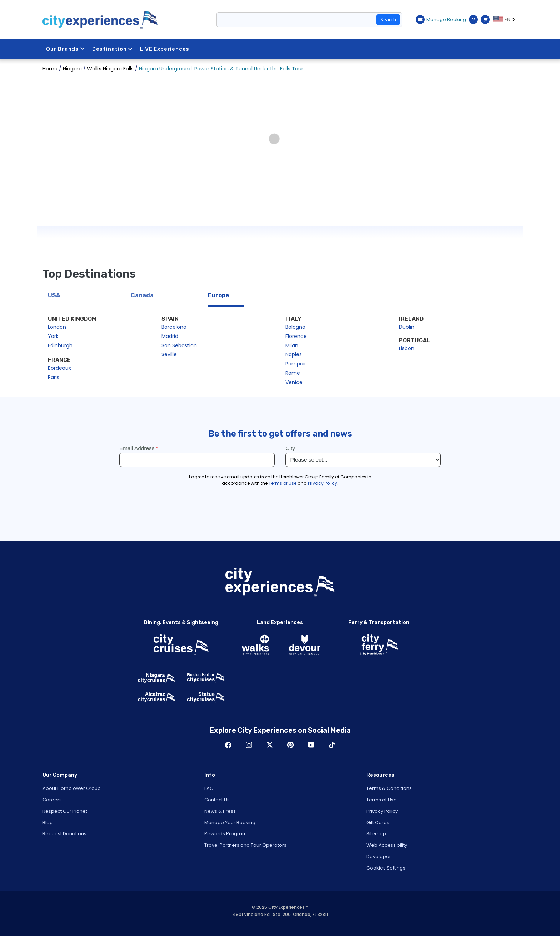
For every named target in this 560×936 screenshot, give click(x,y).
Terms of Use (382, 800)
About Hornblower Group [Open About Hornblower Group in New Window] (72, 788)
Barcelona (174, 327)
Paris (54, 377)
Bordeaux (59, 368)
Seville (169, 354)
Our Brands (66, 49)
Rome (293, 373)
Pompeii (295, 364)
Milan (292, 345)
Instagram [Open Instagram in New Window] (249, 745)
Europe (218, 295)
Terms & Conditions (389, 788)
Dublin (407, 327)
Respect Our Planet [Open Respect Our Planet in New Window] (65, 811)
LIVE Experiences (164, 49)
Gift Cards (378, 823)
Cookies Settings (386, 868)
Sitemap (376, 834)
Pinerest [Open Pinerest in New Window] (290, 745)
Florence (296, 336)
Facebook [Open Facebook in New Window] (228, 745)
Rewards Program (226, 834)
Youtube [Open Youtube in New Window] (311, 745)
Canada (142, 295)
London (57, 327)
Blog (48, 823)
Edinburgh (60, 345)
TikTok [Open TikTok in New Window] (332, 745)
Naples (294, 354)
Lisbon (407, 348)
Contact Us (217, 800)
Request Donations (64, 834)
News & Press (220, 811)
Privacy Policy (382, 811)
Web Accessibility (387, 845)
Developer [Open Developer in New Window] (379, 857)
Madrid (170, 336)
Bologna (295, 327)
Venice (294, 382)
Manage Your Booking (230, 823)
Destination (112, 49)
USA (54, 295)
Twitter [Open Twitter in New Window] (270, 745)
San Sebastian (179, 345)
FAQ (209, 788)
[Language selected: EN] (505, 20)
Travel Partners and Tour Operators (245, 845)
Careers (52, 800)
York (53, 336)
